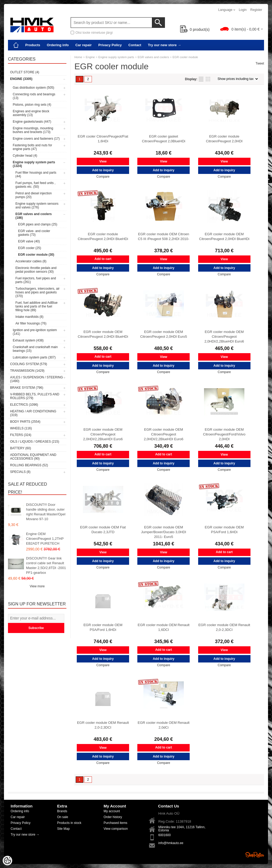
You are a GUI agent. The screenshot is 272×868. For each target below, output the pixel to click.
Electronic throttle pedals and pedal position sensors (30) (36, 270)
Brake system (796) (27, 388)
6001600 (165, 835)
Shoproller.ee (255, 855)
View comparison (116, 829)
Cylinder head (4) (25, 156)
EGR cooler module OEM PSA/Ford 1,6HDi (224, 530)
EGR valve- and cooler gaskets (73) (34, 233)
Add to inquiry (103, 170)
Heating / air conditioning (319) (33, 413)
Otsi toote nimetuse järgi (94, 33)
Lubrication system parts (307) (34, 357)
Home (78, 57)
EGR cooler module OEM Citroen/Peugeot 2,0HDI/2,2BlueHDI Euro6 (224, 337)
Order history (113, 817)
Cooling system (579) (29, 364)
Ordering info (58, 45)
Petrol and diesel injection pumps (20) (34, 195)
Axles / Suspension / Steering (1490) (37, 379)
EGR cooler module (185, 57)
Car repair (84, 45)
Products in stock (69, 823)
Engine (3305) (21, 79)
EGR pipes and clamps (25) (38, 224)
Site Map (63, 829)
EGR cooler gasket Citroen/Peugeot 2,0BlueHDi (163, 139)
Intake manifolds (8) (29, 317)
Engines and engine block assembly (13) (31, 113)
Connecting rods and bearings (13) (34, 96)
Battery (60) (21, 448)
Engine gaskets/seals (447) (32, 122)
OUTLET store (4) (25, 72)
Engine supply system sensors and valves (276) (37, 206)
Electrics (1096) (24, 405)
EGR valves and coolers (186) (34, 216)
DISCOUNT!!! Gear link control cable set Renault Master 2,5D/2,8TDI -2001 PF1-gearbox (46, 565)
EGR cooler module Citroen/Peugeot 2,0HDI (224, 139)
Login (243, 10)
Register (256, 10)
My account (112, 811)
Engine (90, 57)
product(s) (195, 29)
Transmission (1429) (27, 371)
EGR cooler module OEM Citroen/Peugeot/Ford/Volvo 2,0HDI (224, 434)
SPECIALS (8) (20, 472)
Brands (62, 811)
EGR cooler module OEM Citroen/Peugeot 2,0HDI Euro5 (164, 334)
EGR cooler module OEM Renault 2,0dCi (163, 725)
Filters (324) (21, 435)
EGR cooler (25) (30, 248)
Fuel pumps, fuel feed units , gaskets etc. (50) (35, 185)
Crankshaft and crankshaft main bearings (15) (35, 349)
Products (33, 45)
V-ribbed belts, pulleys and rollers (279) (35, 396)
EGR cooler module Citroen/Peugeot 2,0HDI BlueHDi (103, 236)
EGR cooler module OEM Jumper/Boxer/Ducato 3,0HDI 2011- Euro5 (164, 532)
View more (37, 586)
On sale (63, 817)
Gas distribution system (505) (33, 88)
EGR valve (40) (29, 241)
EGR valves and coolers (153, 57)
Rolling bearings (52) (29, 465)
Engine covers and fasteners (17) (36, 139)
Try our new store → (165, 45)
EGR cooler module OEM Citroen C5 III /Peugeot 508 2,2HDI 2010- (163, 236)
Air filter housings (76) (31, 323)
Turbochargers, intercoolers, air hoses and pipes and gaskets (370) (37, 292)
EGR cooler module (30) (36, 255)
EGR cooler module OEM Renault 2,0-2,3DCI (224, 627)
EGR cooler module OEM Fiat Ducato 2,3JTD (103, 530)
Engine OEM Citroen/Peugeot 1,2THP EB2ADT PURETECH (45, 539)
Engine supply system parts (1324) (34, 164)
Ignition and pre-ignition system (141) (35, 332)
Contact (135, 45)
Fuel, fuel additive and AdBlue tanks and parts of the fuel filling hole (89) (37, 306)
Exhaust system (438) (28, 340)
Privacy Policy (110, 45)
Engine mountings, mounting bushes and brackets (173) (33, 130)
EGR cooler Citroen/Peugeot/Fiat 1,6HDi (103, 139)
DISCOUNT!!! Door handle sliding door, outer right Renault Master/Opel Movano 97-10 (46, 512)
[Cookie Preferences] (7, 861)
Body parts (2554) (25, 422)
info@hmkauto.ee (171, 843)
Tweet (260, 63)
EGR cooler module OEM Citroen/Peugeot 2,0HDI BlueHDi (224, 236)
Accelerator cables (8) (31, 261)
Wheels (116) (21, 428)
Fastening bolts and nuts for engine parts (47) (32, 147)
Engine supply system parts (116, 57)
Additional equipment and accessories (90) (33, 457)
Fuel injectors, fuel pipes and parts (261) (36, 280)
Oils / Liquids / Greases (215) (35, 442)
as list (201, 79)
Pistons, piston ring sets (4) (32, 105)
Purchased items (115, 823)
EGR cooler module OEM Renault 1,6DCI (163, 627)
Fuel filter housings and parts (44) (36, 174)
